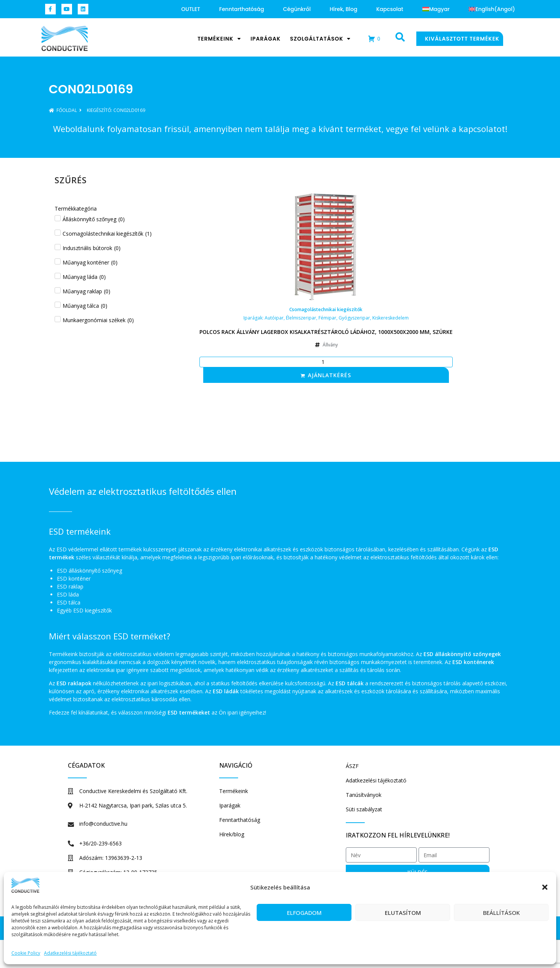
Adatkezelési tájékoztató (70, 953)
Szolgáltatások (320, 39)
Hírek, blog (343, 9)
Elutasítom (403, 913)
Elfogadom (304, 913)
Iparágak (266, 39)
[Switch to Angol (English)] (492, 9)
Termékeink (219, 39)
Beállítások (501, 913)
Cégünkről (297, 9)
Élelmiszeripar (301, 318)
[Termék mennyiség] (326, 362)
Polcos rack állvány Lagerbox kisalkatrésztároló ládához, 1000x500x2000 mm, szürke (326, 332)
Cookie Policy (26, 953)
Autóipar (274, 318)
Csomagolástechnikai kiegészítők (326, 309)
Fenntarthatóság (242, 9)
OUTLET (191, 9)
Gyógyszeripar (354, 318)
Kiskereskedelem (391, 318)
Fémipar (327, 318)
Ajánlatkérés (329, 375)
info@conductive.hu (103, 824)
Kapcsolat (390, 9)
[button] (545, 887)
